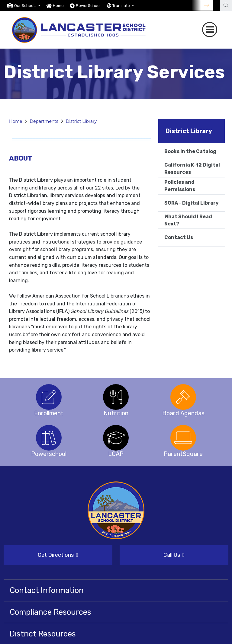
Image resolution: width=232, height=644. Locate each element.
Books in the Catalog (190, 151)
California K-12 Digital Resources (192, 169)
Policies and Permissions (180, 186)
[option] (24, 5)
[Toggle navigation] (210, 30)
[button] (27, 6)
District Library (81, 121)
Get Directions (58, 555)
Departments (44, 121)
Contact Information (47, 590)
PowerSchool (88, 6)
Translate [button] (122, 6)
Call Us (174, 555)
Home (58, 6)
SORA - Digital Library (192, 203)
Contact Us (179, 237)
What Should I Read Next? (188, 220)
